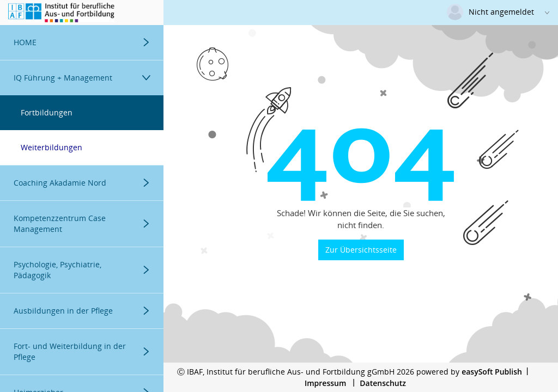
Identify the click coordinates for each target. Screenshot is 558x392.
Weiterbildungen (51, 147)
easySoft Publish (492, 372)
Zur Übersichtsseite (361, 250)
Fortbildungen (47, 112)
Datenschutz (383, 383)
